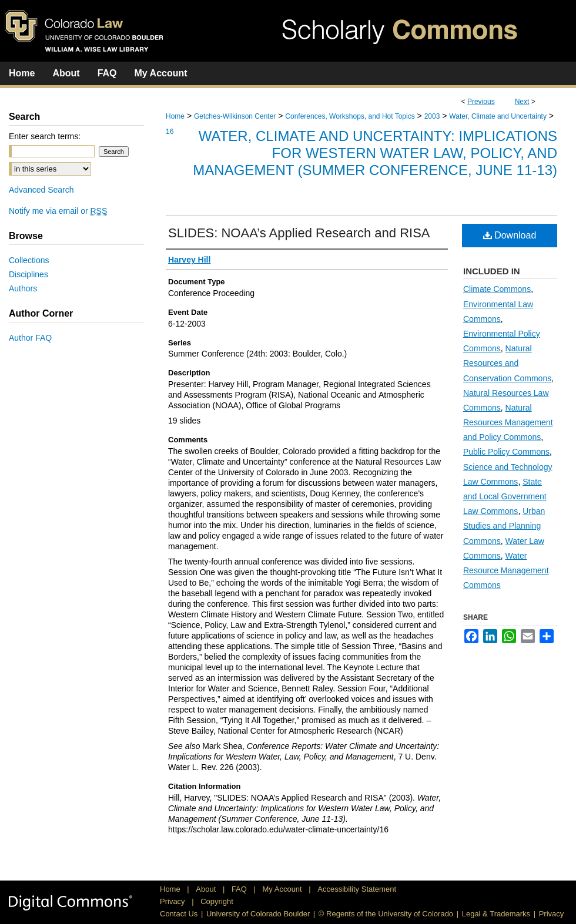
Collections (29, 260)
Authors (23, 288)
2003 (432, 116)
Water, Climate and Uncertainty (498, 116)
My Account (284, 889)
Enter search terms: (45, 136)
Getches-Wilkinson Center (235, 116)
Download (510, 235)
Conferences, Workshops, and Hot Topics (350, 116)
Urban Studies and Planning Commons (504, 526)
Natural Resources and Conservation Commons (507, 363)
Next (522, 102)
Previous (481, 102)
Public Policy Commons (506, 452)
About (207, 889)
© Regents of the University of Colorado (386, 914)
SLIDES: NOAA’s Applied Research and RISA (299, 233)
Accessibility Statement (357, 889)
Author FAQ (30, 338)
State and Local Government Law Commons (505, 496)
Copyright (217, 901)
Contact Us (179, 914)
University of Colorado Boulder (258, 914)
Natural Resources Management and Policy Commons (508, 422)
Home (175, 116)
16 (170, 132)
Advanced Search (41, 190)
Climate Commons (497, 289)
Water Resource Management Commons (506, 570)
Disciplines (29, 274)
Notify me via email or (58, 211)
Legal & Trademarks (496, 914)
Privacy (173, 901)
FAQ (240, 889)
